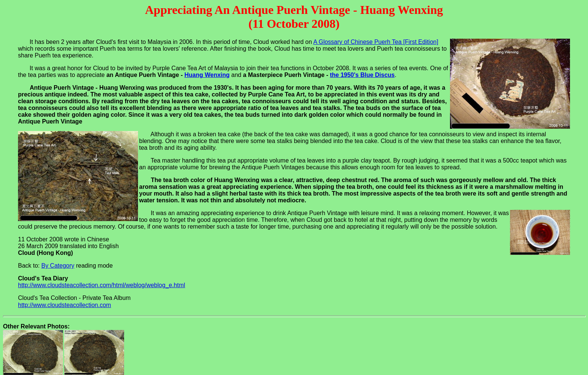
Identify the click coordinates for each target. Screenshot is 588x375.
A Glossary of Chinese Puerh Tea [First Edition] (376, 42)
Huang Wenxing (207, 75)
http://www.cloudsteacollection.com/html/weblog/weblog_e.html (102, 285)
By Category (58, 266)
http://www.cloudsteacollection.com (64, 305)
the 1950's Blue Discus (362, 75)
